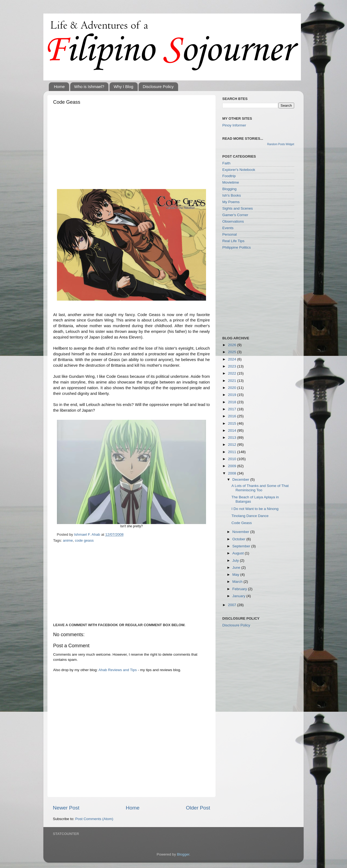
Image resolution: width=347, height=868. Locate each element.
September (242, 546)
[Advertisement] (131, 148)
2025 (233, 352)
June (237, 568)
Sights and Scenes (238, 208)
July (236, 560)
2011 (233, 452)
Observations (233, 221)
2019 (233, 395)
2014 (233, 430)
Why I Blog (123, 87)
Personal (229, 234)
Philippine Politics (237, 247)
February (240, 589)
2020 (233, 388)
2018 (233, 402)
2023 (233, 366)
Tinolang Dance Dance (250, 516)
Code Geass (242, 523)
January (239, 596)
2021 (233, 381)
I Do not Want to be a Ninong (255, 509)
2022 (233, 373)
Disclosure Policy (158, 87)
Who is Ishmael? (89, 87)
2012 (233, 445)
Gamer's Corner (235, 215)
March (238, 582)
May (236, 575)
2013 (233, 438)
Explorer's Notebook (239, 170)
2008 (233, 473)
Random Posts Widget (281, 144)
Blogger (183, 854)
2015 (233, 423)
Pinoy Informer (234, 125)
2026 (233, 345)
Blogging (229, 189)
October (239, 539)
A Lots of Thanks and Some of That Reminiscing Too (260, 488)
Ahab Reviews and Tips (118, 670)
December (241, 479)
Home (59, 87)
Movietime (231, 182)
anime (68, 540)
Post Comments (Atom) (94, 819)
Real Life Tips (233, 241)
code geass (84, 540)
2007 (233, 605)
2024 (233, 359)
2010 (233, 459)
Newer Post (66, 808)
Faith (226, 163)
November (241, 532)
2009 (233, 466)
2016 (233, 416)
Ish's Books (232, 195)
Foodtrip (229, 176)
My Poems (231, 202)
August (239, 553)
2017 (233, 409)
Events (228, 228)
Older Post (198, 808)
